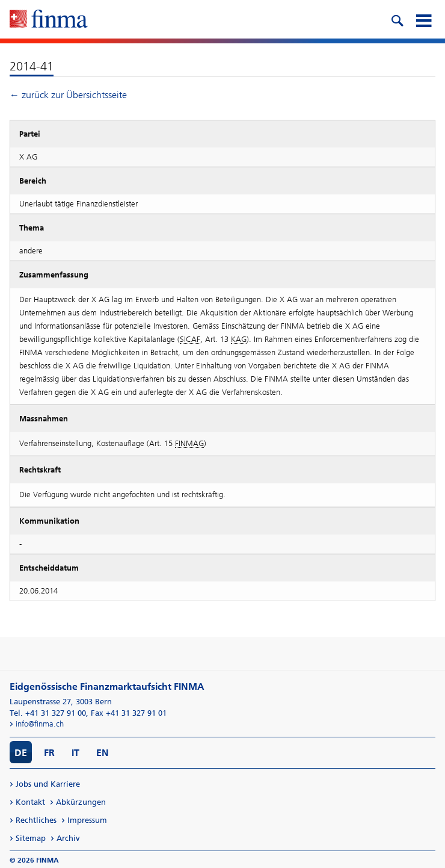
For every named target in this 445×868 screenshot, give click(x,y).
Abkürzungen (81, 802)
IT (75, 753)
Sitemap (31, 838)
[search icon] (397, 19)
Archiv (68, 838)
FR (49, 753)
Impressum (87, 820)
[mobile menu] (423, 19)
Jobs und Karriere (48, 784)
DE (21, 753)
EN (103, 753)
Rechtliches (36, 820)
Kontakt (30, 802)
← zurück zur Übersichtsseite (68, 95)
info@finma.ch (40, 724)
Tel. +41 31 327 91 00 (48, 713)
